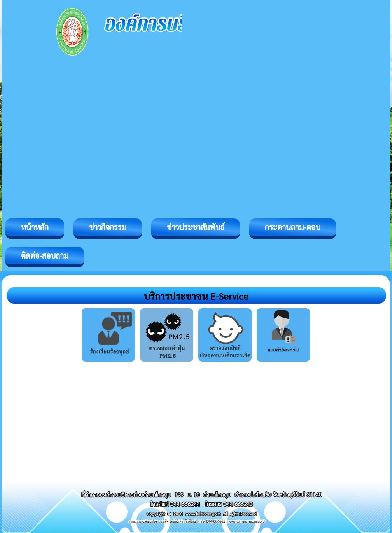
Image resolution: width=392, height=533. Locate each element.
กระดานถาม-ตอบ (293, 227)
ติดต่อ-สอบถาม (45, 255)
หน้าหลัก (35, 227)
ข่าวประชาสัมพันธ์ (196, 227)
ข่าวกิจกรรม (108, 227)
